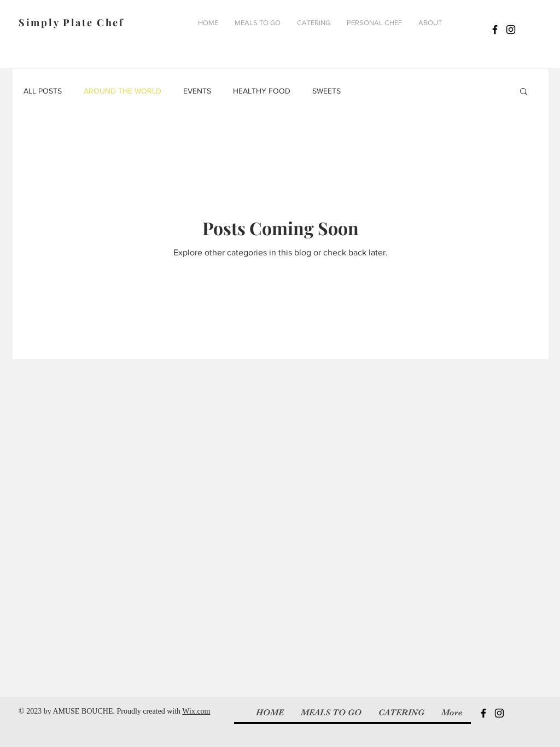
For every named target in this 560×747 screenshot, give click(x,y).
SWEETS (326, 91)
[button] (524, 92)
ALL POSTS (43, 91)
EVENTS (197, 91)
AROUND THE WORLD (122, 91)
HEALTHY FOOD (262, 91)
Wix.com (196, 711)
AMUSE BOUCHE (83, 711)
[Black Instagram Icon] (511, 30)
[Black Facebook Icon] (495, 30)
